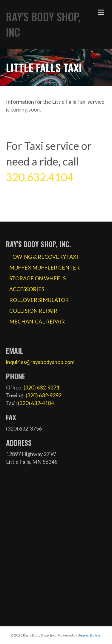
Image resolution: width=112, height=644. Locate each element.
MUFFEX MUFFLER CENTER (45, 267)
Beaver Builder (90, 635)
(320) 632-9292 (44, 395)
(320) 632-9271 (42, 387)
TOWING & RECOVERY (38, 257)
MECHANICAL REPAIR (37, 321)
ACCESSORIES (27, 289)
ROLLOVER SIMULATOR (39, 300)
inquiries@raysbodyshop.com (40, 362)
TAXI (72, 257)
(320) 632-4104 (36, 403)
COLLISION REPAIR (33, 311)
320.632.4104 (40, 177)
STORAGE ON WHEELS (37, 278)
